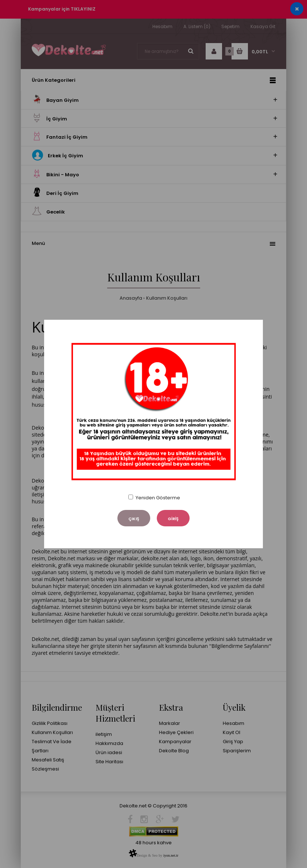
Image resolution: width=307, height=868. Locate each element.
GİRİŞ (173, 519)
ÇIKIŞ (134, 519)
